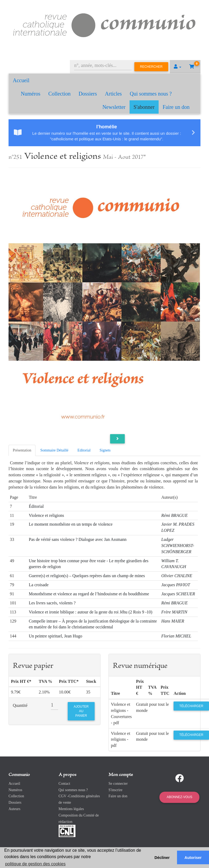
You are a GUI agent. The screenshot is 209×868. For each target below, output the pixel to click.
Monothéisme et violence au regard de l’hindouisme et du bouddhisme (89, 594)
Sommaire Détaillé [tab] (54, 450)
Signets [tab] (105, 450)
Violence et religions (46, 515)
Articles (113, 94)
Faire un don (176, 107)
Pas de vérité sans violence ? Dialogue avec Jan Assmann (78, 539)
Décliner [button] (162, 858)
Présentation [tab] (22, 450)
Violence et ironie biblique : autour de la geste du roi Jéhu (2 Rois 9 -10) (91, 612)
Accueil (21, 80)
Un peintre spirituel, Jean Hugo (55, 636)
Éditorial (36, 506)
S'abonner (144, 107)
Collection (59, 94)
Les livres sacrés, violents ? (52, 603)
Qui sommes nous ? (151, 94)
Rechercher (151, 67)
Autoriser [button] (193, 858)
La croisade (39, 585)
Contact (65, 784)
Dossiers (88, 94)
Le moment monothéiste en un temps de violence (71, 524)
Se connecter (118, 784)
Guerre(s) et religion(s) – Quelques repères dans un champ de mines (87, 576)
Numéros (31, 94)
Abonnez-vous (179, 797)
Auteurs (14, 809)
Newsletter (114, 107)
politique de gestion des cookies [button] (35, 864)
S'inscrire (115, 790)
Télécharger (191, 706)
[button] (178, 67)
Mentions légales (71, 809)
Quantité (20, 705)
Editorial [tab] (84, 450)
